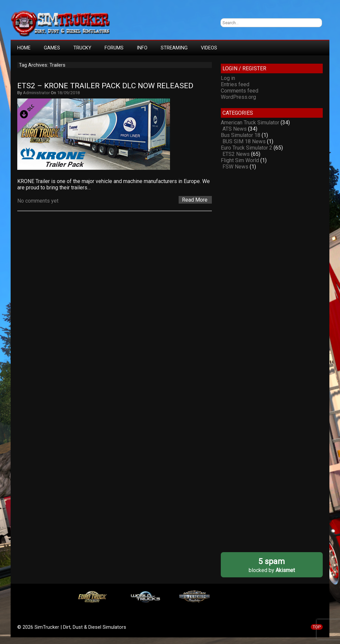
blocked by (272, 565)
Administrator (36, 93)
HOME (24, 48)
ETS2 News (236, 154)
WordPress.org (238, 97)
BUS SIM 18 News (244, 141)
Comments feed (240, 91)
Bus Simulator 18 (241, 135)
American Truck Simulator (250, 123)
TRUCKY (82, 48)
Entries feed (235, 84)
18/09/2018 (68, 93)
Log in (228, 78)
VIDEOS (209, 48)
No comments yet (38, 201)
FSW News (235, 167)
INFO (142, 48)
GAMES (52, 48)
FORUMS (114, 48)
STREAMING (174, 48)
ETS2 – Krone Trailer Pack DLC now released (105, 86)
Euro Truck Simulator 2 (247, 148)
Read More (195, 200)
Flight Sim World (240, 160)
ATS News (235, 129)
